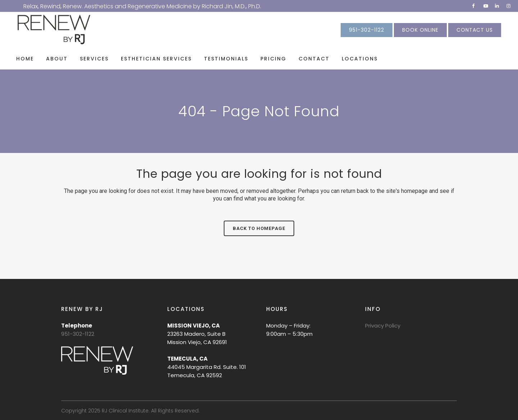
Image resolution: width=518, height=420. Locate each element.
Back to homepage (259, 228)
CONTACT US (475, 30)
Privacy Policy (383, 326)
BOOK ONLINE (420, 30)
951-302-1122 (367, 30)
